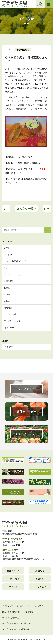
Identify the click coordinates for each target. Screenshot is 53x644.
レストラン (9, 255)
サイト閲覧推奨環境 (10, 618)
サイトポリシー (39, 606)
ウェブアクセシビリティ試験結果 (16, 629)
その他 (7, 294)
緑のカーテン (10, 301)
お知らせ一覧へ (27, 208)
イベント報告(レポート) (15, 261)
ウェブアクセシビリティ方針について (18, 623)
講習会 (7, 248)
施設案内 (40, 571)
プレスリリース (23, 606)
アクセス (13, 587)
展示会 (7, 288)
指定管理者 (28, 612)
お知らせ (40, 579)
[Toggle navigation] (49, 4)
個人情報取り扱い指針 (11, 612)
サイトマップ (8, 606)
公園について (13, 571)
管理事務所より (23, 50)
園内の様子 (9, 328)
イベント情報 (10, 314)
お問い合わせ (40, 587)
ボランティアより (12, 274)
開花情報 (8, 308)
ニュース (8, 268)
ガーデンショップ (12, 321)
